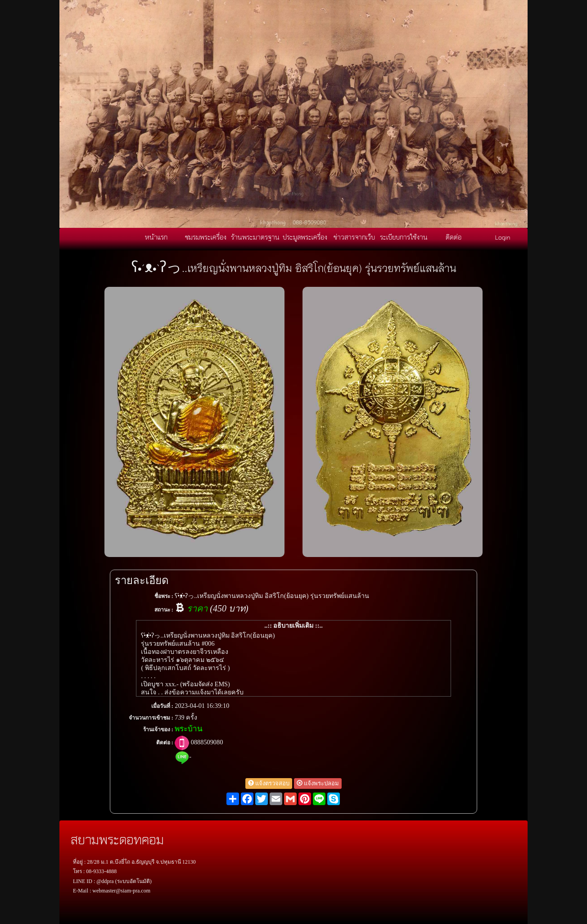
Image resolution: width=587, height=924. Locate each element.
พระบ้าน (189, 729)
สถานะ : (164, 610)
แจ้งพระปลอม (318, 783)
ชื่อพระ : (164, 596)
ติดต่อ (454, 237)
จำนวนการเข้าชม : (151, 718)
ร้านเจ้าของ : (158, 729)
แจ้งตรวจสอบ (269, 783)
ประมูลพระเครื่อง (305, 237)
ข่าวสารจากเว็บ (354, 237)
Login (503, 237)
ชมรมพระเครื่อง (206, 237)
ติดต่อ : (165, 743)
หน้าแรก (156, 237)
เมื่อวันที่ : (162, 706)
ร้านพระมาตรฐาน (255, 237)
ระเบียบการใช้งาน (404, 237)
